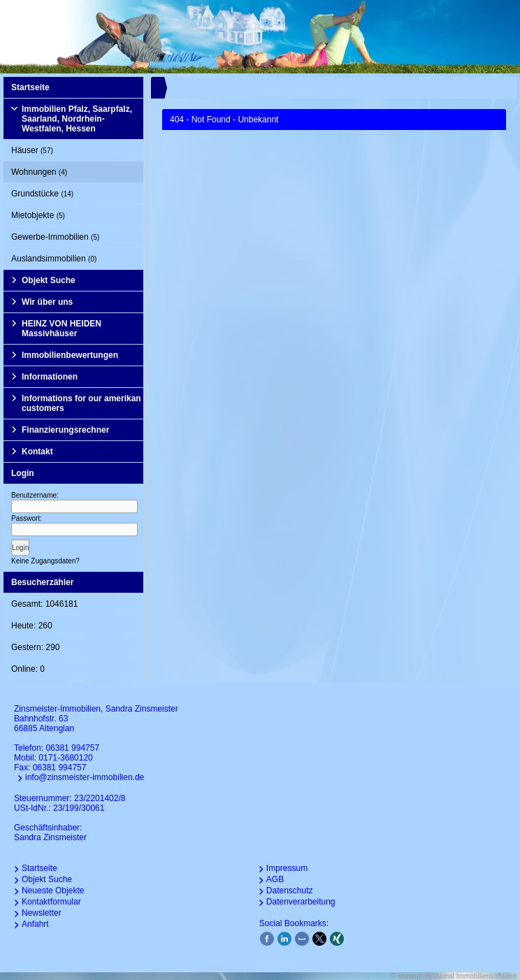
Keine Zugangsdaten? (45, 561)
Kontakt (37, 452)
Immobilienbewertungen (70, 355)
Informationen (50, 377)
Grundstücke (42, 194)
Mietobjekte (38, 215)
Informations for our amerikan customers (81, 403)
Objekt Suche (49, 280)
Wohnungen (39, 172)
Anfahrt (35, 924)
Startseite (30, 87)
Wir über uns (47, 302)
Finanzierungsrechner (65, 430)
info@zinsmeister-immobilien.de (85, 777)
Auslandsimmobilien (54, 259)
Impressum (287, 868)
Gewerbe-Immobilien (55, 237)
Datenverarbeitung (301, 902)
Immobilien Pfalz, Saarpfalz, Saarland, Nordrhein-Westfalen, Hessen (77, 119)
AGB (275, 879)
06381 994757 (72, 748)
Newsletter (42, 913)
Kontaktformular (51, 902)
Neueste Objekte (53, 891)
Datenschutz (290, 891)
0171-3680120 (65, 758)
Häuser (32, 150)
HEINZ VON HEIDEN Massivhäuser (62, 329)
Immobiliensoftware (486, 976)
